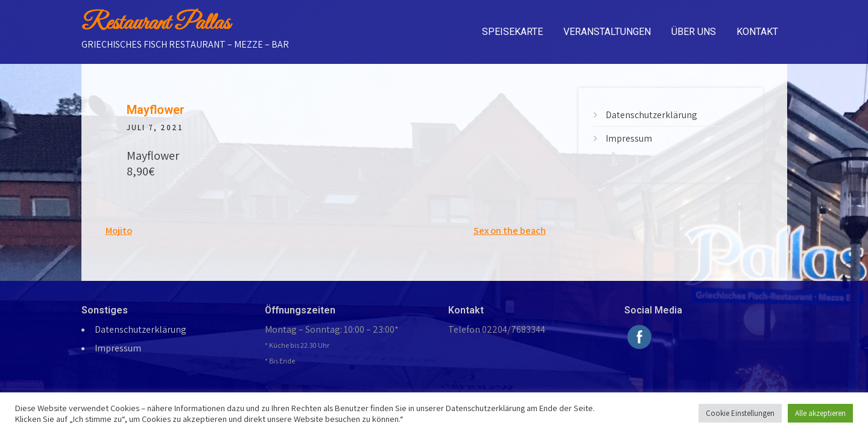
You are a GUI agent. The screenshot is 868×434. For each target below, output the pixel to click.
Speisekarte (512, 32)
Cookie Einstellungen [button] (740, 413)
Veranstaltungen (607, 32)
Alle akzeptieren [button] (820, 413)
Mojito (119, 231)
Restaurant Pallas (156, 24)
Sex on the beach (510, 231)
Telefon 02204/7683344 (497, 329)
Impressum (629, 138)
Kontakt (757, 32)
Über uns (694, 32)
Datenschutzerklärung (651, 115)
